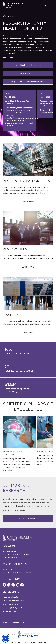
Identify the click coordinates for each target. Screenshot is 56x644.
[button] (6, 638)
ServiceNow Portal (28, 73)
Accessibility (18, 622)
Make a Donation (28, 519)
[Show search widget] (45, 5)
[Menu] (52, 5)
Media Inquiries (9, 612)
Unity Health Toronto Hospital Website (28, 82)
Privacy (6, 622)
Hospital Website (10, 597)
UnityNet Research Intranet (28, 65)
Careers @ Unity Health (13, 608)
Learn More (9, 57)
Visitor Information (11, 604)
